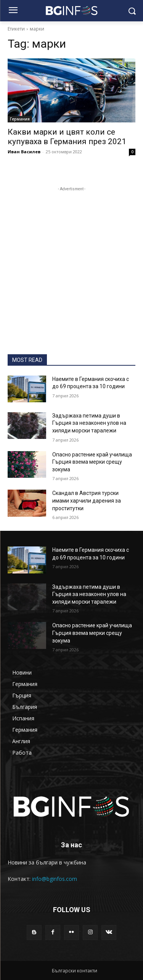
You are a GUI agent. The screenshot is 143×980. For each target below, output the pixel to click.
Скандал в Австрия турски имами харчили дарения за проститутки (87, 500)
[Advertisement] (71, 264)
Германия (20, 119)
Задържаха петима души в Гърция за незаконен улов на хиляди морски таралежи (89, 423)
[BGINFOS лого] (71, 10)
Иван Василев (24, 152)
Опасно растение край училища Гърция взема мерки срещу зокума (92, 462)
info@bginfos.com (55, 879)
